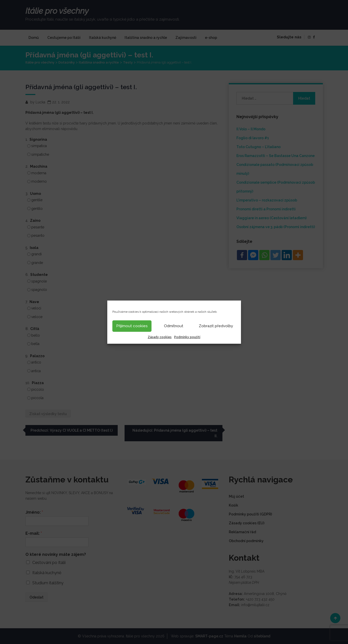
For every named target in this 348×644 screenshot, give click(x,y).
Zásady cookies (160, 337)
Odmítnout (174, 326)
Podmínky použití (187, 337)
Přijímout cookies (132, 326)
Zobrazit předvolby (216, 326)
